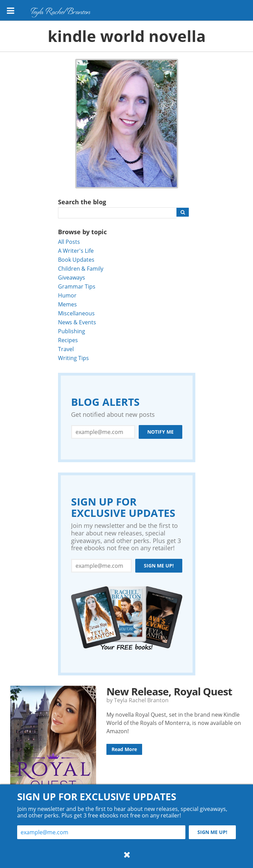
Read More (124, 749)
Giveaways (72, 277)
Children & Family (81, 268)
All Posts (69, 242)
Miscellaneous (76, 313)
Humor (67, 295)
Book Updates (76, 259)
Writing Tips (73, 358)
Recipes (68, 340)
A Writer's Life (76, 251)
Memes (67, 304)
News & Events (77, 322)
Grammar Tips (77, 286)
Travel (66, 349)
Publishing (72, 331)
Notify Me (160, 432)
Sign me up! (159, 566)
